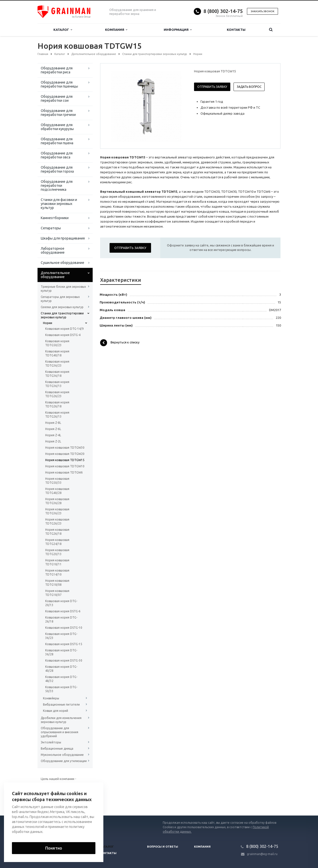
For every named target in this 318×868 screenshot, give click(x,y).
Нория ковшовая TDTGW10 (65, 466)
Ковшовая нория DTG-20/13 (61, 603)
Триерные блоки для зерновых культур (63, 289)
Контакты (236, 30)
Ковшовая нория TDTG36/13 (57, 384)
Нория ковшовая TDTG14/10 (57, 572)
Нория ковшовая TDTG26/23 (57, 521)
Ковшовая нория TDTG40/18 (57, 353)
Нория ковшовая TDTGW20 (65, 454)
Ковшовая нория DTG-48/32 (61, 679)
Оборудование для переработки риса (57, 70)
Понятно (54, 848)
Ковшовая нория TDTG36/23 (57, 363)
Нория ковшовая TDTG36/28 (57, 501)
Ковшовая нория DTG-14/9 (64, 329)
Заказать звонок (262, 11)
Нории (48, 323)
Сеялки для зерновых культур (62, 307)
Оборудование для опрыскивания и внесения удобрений (60, 732)
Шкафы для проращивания (63, 238)
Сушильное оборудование (62, 263)
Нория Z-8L (53, 423)
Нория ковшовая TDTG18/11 (57, 562)
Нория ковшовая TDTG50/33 (57, 481)
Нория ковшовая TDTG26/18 (57, 532)
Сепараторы (51, 228)
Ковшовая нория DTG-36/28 (61, 652)
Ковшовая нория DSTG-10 (64, 628)
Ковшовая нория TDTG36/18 (57, 374)
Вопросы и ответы (163, 847)
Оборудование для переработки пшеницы (59, 84)
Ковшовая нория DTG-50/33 (61, 689)
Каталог (63, 30)
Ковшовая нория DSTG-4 (63, 335)
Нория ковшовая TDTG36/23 (57, 511)
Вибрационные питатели (61, 704)
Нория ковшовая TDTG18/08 (57, 583)
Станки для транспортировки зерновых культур (62, 315)
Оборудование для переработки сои (57, 98)
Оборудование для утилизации (64, 761)
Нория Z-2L (53, 441)
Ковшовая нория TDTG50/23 (57, 343)
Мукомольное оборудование (62, 755)
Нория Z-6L (53, 429)
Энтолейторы (51, 742)
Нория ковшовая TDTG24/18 (57, 542)
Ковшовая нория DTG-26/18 (61, 619)
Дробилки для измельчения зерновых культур (61, 720)
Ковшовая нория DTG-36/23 (61, 636)
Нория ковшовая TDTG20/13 (57, 552)
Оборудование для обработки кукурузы (57, 127)
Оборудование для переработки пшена (57, 141)
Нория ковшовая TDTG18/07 (57, 593)
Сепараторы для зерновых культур (60, 299)
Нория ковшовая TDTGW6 (64, 472)
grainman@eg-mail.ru (262, 854)
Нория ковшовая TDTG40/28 (57, 491)
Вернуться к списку (120, 343)
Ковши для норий (56, 711)
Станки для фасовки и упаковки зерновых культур (59, 204)
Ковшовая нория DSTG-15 (64, 644)
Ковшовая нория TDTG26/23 (57, 394)
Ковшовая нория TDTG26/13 (57, 414)
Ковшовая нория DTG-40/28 (61, 669)
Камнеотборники (55, 218)
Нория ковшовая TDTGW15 (65, 460)
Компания (116, 30)
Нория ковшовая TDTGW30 (65, 448)
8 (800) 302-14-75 (223, 11)
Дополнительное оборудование (55, 275)
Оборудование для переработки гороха (57, 169)
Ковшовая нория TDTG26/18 (57, 404)
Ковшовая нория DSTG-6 (63, 611)
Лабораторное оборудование (53, 250)
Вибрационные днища (57, 748)
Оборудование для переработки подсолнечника (57, 186)
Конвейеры (51, 698)
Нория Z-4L (53, 435)
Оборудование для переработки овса (57, 155)
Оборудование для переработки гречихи (58, 113)
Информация (178, 30)
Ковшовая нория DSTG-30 (64, 660)
